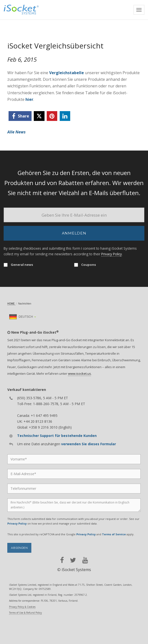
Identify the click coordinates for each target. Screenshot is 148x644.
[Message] (74, 505)
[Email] (74, 215)
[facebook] (20, 116)
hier (29, 99)
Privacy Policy (112, 254)
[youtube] (85, 560)
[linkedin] (65, 116)
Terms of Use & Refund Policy (25, 613)
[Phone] (74, 489)
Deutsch (21, 317)
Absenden (19, 548)
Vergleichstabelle (67, 73)
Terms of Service (114, 534)
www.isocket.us (80, 374)
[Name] (74, 459)
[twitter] (39, 116)
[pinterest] (52, 116)
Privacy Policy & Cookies (22, 607)
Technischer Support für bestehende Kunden (57, 436)
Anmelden (74, 233)
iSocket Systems (76, 570)
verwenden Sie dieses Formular (89, 444)
